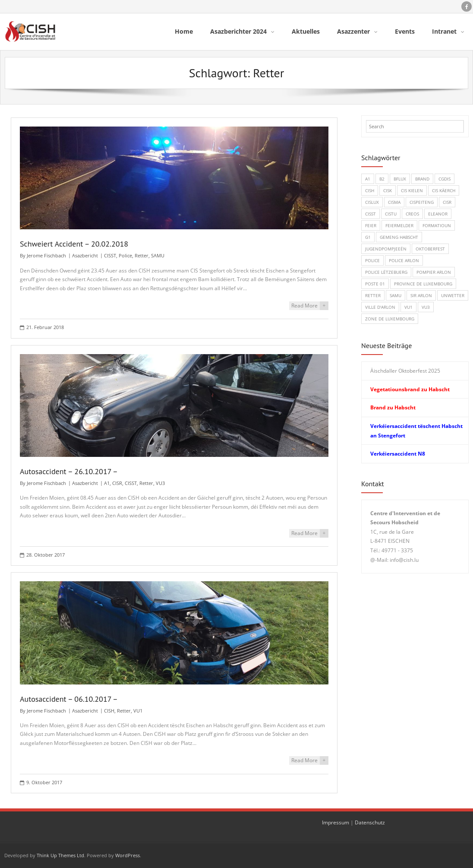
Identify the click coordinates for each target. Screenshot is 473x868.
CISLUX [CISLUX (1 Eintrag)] (372, 202)
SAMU (158, 255)
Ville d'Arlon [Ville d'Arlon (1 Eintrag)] (380, 307)
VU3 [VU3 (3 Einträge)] (426, 307)
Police (125, 255)
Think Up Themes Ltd (60, 855)
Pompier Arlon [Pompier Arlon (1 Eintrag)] (434, 272)
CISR (117, 483)
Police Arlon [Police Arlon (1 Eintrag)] (404, 260)
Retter (142, 255)
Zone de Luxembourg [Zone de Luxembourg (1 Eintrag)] (390, 318)
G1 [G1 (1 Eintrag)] (368, 237)
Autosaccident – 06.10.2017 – (69, 698)
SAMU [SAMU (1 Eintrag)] (396, 295)
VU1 (138, 710)
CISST (110, 255)
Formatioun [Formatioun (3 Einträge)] (437, 225)
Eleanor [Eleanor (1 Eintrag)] (438, 213)
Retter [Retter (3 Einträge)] (373, 295)
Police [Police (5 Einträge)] (372, 260)
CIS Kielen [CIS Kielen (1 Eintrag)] (412, 190)
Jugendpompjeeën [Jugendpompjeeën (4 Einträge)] (386, 248)
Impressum (336, 822)
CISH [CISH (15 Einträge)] (370, 190)
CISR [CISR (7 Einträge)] (447, 202)
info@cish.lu (404, 559)
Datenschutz (370, 822)
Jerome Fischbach (46, 255)
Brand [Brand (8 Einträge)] (422, 178)
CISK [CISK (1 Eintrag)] (388, 190)
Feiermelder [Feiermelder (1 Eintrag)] (399, 225)
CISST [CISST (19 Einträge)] (371, 213)
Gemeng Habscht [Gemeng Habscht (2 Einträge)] (399, 237)
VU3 (160, 483)
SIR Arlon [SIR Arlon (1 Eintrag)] (421, 295)
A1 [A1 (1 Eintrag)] (368, 178)
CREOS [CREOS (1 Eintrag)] (412, 213)
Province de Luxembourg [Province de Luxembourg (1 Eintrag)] (423, 283)
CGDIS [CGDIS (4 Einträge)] (445, 178)
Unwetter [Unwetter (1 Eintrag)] (453, 295)
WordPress (128, 855)
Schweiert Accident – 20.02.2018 (74, 243)
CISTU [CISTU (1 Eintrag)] (391, 213)
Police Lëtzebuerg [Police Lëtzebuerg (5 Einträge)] (386, 272)
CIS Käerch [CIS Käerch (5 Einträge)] (444, 190)
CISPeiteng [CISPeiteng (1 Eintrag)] (422, 202)
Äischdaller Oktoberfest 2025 (405, 370)
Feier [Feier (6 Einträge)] (371, 225)
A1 (107, 483)
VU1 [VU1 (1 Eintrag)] (408, 307)
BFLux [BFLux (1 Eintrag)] (400, 178)
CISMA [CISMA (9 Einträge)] (394, 202)
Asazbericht (85, 255)
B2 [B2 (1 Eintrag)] (382, 178)
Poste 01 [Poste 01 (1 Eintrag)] (375, 283)
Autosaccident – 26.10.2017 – (69, 471)
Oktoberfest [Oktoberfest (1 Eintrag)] (430, 248)
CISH (109, 710)
